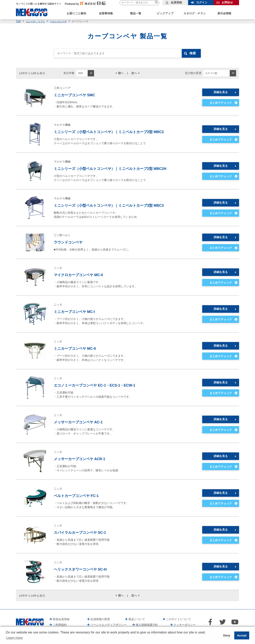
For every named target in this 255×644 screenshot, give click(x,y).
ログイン (202, 2)
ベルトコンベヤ (58, 21)
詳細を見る (221, 92)
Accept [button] (242, 635)
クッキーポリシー (185, 625)
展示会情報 (224, 13)
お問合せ (227, 2)
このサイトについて (178, 619)
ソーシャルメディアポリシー (109, 625)
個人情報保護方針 (147, 625)
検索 (193, 53)
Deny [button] (227, 635)
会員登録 (176, 2)
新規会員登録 (61, 619)
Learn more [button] (15, 638)
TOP (18, 21)
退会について (137, 619)
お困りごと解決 (76, 13)
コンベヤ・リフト (35, 21)
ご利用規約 (60, 625)
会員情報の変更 (100, 619)
